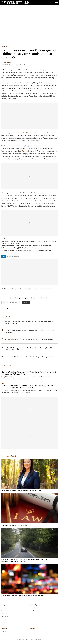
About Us (4, 631)
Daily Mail (25, 151)
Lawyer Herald (23, 133)
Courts (3, 625)
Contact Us (4, 634)
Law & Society (6, 46)
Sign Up (26, 302)
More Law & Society (9, 456)
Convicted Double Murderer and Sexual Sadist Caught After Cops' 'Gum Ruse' (30, 357)
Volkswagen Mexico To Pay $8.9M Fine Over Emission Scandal (20, 248)
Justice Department (13, 257)
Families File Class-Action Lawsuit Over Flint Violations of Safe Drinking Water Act (27, 250)
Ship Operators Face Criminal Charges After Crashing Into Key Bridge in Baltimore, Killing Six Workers (27, 386)
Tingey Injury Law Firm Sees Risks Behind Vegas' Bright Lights (22, 596)
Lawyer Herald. (29, 639)
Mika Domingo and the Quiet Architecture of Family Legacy (21, 491)
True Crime (4, 614)
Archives (4, 608)
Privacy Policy (33, 611)
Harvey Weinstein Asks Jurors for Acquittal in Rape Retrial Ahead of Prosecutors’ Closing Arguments (29, 373)
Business (4, 619)
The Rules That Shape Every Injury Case (15, 525)
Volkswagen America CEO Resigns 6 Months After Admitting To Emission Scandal (26, 246)
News (3, 370)
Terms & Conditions (34, 608)
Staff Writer (7, 62)
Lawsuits (4, 622)
